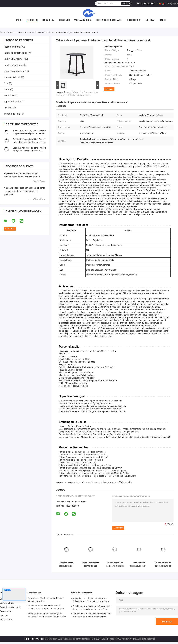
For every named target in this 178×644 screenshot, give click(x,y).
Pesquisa (126, 4)
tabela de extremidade (15, 53)
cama (7, 89)
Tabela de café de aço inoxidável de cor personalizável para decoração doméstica (29, 133)
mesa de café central (74, 482)
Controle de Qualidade (109, 20)
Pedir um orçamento (146, 3)
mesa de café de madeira (120, 482)
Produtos (32, 20)
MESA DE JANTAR (13, 59)
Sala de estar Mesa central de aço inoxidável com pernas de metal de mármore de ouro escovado (90, 564)
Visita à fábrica (83, 20)
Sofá (6, 83)
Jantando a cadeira (14, 71)
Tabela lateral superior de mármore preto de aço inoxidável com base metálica (92, 608)
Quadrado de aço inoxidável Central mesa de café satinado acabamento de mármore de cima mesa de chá (29, 142)
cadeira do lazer (12, 77)
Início (19, 20)
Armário (8, 108)
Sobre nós (64, 20)
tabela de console (13, 65)
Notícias (150, 20)
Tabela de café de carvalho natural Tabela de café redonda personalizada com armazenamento (46, 608)
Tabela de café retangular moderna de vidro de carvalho (46, 600)
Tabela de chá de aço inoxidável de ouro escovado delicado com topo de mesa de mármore (163, 564)
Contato (109, 89)
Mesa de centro (26, 33)
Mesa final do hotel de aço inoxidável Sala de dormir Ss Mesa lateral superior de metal (91, 600)
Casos (163, 20)
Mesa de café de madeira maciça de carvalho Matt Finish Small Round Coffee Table (47, 616)
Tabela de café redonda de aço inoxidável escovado (66, 564)
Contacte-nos (133, 20)
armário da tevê (12, 114)
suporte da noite (12, 102)
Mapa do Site (6, 620)
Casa (2, 33)
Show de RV (48, 20)
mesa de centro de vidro (96, 482)
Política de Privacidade (35, 639)
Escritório (9, 95)
